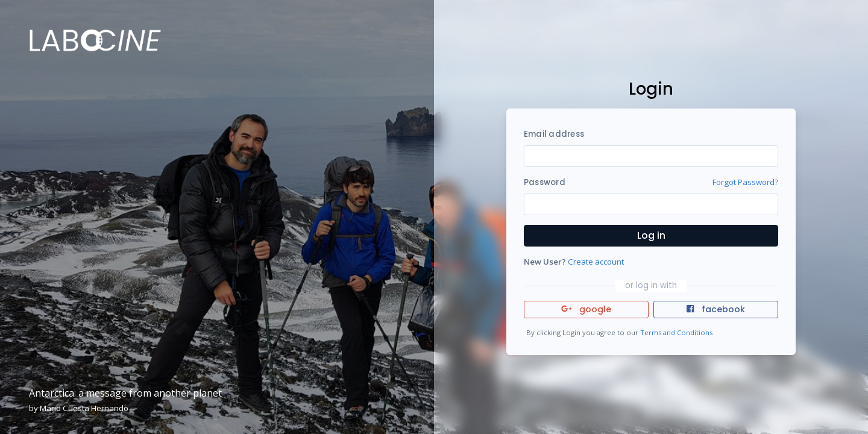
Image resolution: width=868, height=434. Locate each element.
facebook (715, 309)
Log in (651, 235)
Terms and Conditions (676, 332)
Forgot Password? (745, 182)
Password (545, 182)
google (586, 309)
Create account (596, 262)
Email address (554, 134)
